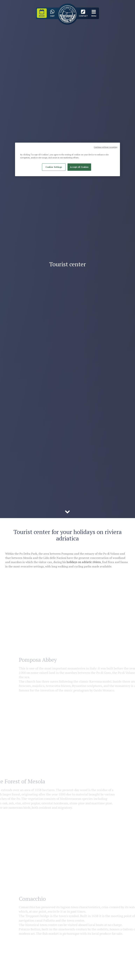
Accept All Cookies (79, 167)
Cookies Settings (54, 167)
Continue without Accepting (106, 147)
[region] (67, 159)
